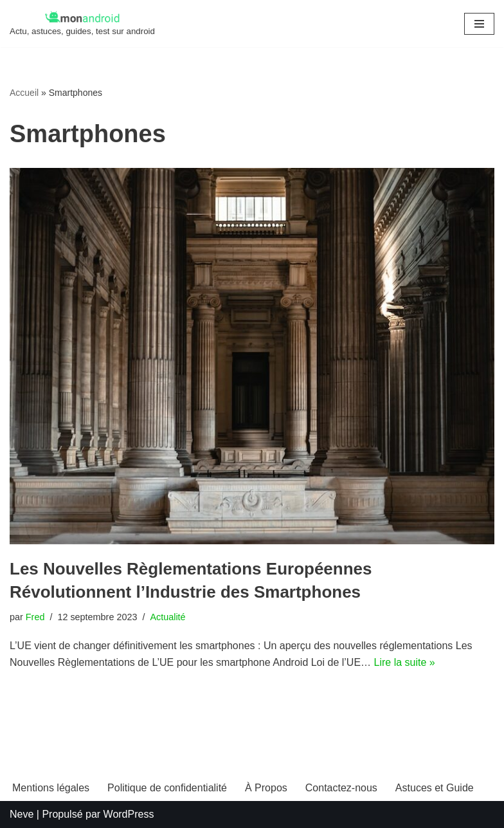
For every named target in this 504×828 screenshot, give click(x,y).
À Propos (266, 788)
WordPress (129, 814)
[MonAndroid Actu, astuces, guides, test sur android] (82, 23)
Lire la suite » (405, 662)
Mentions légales (51, 788)
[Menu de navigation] (479, 24)
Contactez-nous (341, 788)
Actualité (167, 617)
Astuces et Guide (435, 788)
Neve (22, 814)
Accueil (24, 93)
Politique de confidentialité (167, 788)
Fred (35, 617)
